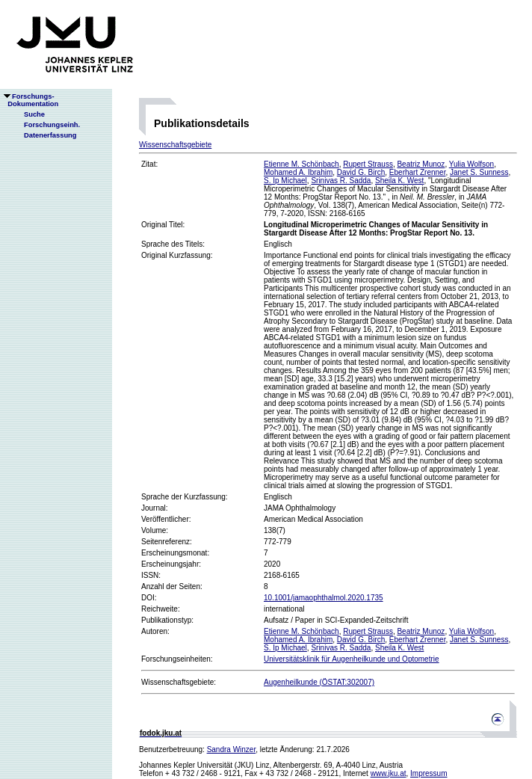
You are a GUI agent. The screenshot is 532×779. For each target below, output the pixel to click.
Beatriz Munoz (421, 164)
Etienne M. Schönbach (301, 164)
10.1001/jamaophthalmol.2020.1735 (324, 598)
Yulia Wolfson (471, 164)
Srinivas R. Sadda (341, 181)
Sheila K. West (399, 181)
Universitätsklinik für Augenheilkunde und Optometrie (352, 659)
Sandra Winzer (232, 749)
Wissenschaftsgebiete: (179, 682)
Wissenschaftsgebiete (175, 145)
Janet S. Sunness (479, 172)
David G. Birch (361, 172)
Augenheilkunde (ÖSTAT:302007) (319, 682)
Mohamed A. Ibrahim (298, 172)
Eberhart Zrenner (418, 172)
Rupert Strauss (368, 164)
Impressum (429, 773)
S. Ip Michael (285, 181)
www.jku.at (389, 773)
